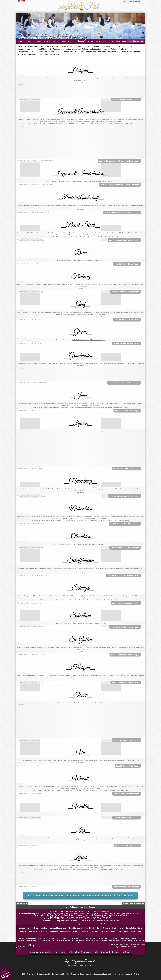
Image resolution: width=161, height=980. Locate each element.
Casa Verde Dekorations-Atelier (48, 938)
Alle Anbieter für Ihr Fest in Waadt (29, 794)
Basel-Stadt (90, 928)
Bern (99, 928)
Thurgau (105, 931)
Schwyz (76, 931)
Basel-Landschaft (76, 928)
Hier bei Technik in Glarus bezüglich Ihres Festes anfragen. (88, 340)
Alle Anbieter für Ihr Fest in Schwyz (30, 603)
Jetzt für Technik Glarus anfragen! (126, 343)
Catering (38, 41)
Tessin (114, 931)
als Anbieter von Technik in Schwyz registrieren (88, 598)
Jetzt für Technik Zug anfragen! (127, 845)
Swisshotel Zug (48, 940)
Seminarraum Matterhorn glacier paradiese (91, 940)
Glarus (121, 928)
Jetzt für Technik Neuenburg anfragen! (125, 496)
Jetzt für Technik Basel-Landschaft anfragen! (122, 212)
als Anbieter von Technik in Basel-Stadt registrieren (90, 235)
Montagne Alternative (129, 940)
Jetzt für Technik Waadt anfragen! (126, 794)
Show (87, 41)
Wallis (133, 931)
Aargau (22, 928)
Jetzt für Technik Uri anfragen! (128, 766)
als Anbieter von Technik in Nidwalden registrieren (94, 518)
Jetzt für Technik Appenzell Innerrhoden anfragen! (120, 185)
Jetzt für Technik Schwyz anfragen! (126, 603)
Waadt (126, 931)
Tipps (121, 41)
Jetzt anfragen (80, 82)
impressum (60, 952)
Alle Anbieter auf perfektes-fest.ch (81, 907)
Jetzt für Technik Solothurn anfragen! (125, 627)
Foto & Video (61, 41)
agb (96, 952)
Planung (80, 41)
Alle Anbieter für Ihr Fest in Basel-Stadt (31, 240)
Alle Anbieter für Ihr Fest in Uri (28, 766)
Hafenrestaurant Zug (33, 940)
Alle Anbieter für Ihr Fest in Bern (29, 264)
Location (30, 41)
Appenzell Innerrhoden (58, 928)
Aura (83, 938)
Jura (140, 928)
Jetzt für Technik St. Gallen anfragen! (125, 655)
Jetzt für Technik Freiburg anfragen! (126, 292)
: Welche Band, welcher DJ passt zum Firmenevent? (80, 911)
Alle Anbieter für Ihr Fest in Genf (29, 319)
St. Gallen (96, 931)
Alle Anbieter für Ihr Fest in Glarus (29, 343)
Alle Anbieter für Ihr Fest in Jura (28, 411)
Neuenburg (32, 931)
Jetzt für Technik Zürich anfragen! (126, 887)
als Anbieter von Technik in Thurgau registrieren (94, 677)
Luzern (23, 931)
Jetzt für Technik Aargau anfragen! (126, 99)
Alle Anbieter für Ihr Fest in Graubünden (31, 383)
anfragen (127, 952)
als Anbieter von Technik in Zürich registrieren (92, 867)
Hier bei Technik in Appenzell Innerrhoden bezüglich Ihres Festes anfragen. (93, 181)
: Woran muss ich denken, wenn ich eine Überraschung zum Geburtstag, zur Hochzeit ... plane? (80, 913)
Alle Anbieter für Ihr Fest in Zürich (29, 887)
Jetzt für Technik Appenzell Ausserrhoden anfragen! (119, 161)
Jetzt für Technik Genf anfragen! (127, 319)
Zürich (80, 934)
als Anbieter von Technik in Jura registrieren (87, 405)
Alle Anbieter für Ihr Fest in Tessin (29, 740)
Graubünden (131, 928)
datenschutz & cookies (80, 952)
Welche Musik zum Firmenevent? (62, 911)
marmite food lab (105, 938)
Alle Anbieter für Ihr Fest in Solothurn (30, 627)
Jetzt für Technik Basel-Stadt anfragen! (124, 240)
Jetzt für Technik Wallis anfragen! (127, 818)
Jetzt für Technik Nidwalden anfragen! (125, 524)
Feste (112, 41)
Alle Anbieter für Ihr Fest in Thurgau (30, 682)
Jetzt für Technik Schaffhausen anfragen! (124, 575)
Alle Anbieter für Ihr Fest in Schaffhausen (32, 575)
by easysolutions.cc (80, 962)
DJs (53, 41)
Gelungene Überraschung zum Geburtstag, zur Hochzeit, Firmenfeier (46, 913)
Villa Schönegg (92, 938)
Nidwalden (43, 931)
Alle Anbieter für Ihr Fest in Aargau (29, 99)
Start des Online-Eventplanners (54, 921)
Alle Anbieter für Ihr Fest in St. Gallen (30, 655)
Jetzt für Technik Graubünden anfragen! (124, 383)
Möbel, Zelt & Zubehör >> (133, 903)
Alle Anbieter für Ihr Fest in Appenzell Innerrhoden (35, 185)
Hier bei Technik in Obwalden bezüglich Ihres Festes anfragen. (89, 544)
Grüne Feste (55, 917)
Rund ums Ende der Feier (44, 915)
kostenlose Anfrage (136, 41)
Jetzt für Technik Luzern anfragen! (126, 468)
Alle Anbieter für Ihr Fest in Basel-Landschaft (33, 212)
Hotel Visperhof (114, 940)
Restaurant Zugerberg (129, 938)
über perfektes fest (110, 952)
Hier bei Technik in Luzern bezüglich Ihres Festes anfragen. (88, 431)
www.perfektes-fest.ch (60, 924)
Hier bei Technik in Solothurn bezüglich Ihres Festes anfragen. (89, 623)
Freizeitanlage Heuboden (65, 940)
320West (116, 938)
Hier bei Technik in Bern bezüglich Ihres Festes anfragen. (87, 261)
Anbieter (132, 1)
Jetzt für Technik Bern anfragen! (127, 264)
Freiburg (106, 928)
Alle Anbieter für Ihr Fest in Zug (28, 845)
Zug (139, 931)
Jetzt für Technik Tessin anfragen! (126, 740)
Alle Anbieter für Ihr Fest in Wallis (29, 817)
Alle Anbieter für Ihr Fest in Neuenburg (31, 496)
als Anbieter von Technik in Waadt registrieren (87, 788)
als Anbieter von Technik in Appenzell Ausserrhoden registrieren (103, 122)
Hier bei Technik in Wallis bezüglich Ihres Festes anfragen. (88, 814)
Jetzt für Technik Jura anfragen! (127, 411)
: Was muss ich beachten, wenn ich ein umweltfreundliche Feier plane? (81, 917)
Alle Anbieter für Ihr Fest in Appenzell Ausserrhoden (36, 161)
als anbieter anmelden (40, 952)
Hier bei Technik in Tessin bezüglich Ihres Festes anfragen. (88, 703)
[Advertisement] (80, 91)
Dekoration (72, 41)
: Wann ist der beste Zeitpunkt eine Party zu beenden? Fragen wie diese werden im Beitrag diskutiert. (80, 915)
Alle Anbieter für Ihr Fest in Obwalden (30, 548)
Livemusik (47, 41)
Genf (114, 928)
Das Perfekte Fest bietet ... (54, 919)
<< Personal (22, 903)
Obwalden (54, 931)
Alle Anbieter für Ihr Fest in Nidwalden (31, 524)
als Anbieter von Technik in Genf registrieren (93, 314)
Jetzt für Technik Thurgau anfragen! (126, 682)
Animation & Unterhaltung (101, 41)
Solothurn (86, 931)
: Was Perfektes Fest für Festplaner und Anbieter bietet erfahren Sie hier (80, 919)
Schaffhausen (65, 931)
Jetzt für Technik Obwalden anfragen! (125, 548)
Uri (120, 931)
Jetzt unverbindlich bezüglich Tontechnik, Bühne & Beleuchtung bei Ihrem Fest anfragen (80, 896)
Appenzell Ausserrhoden (37, 928)
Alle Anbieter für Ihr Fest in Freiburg (30, 292)
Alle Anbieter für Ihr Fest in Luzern (29, 468)
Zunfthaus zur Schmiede (70, 938)
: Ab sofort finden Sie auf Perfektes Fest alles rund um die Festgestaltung (80, 921)
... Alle (106, 41)
